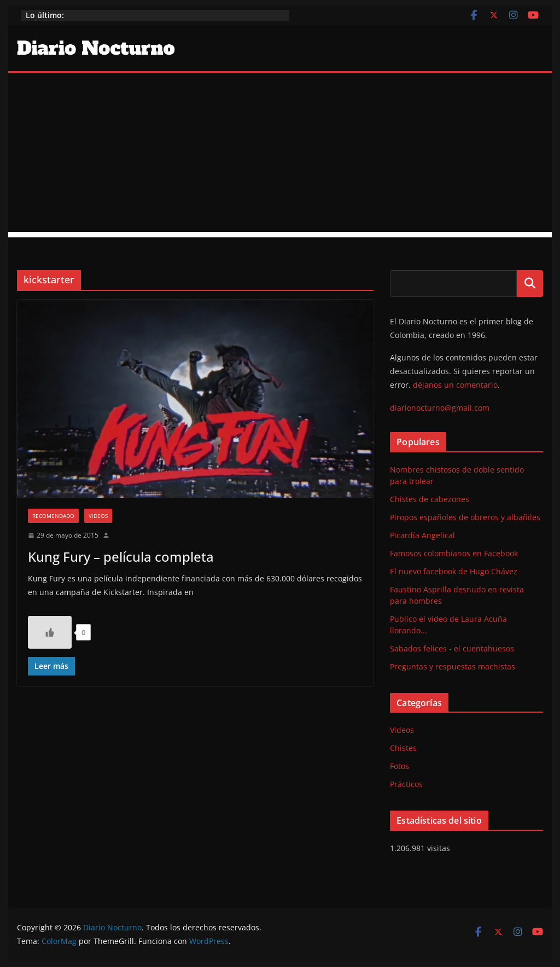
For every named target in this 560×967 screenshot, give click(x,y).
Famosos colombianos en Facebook (454, 553)
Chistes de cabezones (430, 499)
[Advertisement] (280, 155)
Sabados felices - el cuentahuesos (452, 648)
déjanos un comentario (455, 385)
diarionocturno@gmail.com (440, 408)
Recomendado (53, 516)
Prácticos (406, 784)
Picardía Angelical (422, 535)
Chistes (403, 748)
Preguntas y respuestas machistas (453, 666)
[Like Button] (50, 632)
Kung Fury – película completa (121, 557)
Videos (98, 516)
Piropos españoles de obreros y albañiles (465, 517)
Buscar (530, 283)
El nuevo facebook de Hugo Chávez (454, 571)
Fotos (399, 766)
